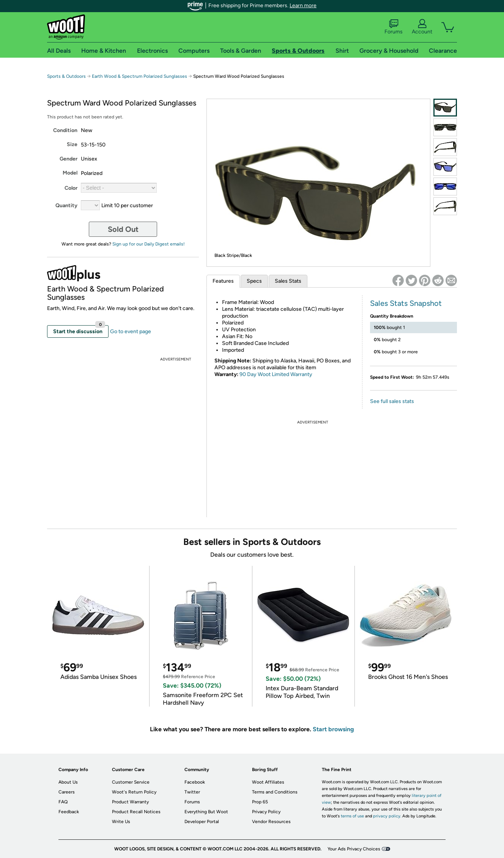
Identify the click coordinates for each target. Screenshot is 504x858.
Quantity (66, 205)
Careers (67, 792)
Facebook (195, 782)
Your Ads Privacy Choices (354, 849)
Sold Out (123, 229)
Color (71, 188)
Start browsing (333, 729)
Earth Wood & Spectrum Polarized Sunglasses (139, 76)
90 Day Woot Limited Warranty (276, 374)
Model (70, 173)
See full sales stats (392, 401)
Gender (69, 159)
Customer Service (131, 782)
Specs (254, 281)
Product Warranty (130, 802)
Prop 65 (260, 802)
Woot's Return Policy (134, 792)
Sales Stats (288, 281)
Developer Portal (202, 822)
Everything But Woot (206, 812)
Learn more (303, 6)
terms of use (352, 816)
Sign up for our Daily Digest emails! (149, 244)
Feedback (69, 812)
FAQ (63, 802)
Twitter (192, 792)
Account (422, 27)
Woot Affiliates (268, 782)
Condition (65, 130)
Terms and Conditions (275, 792)
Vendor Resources (271, 822)
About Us (68, 782)
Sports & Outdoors (66, 76)
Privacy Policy (266, 812)
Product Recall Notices (136, 812)
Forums (394, 27)
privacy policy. (387, 816)
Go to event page (131, 331)
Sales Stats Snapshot (406, 303)
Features (223, 281)
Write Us (121, 822)
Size (72, 144)
